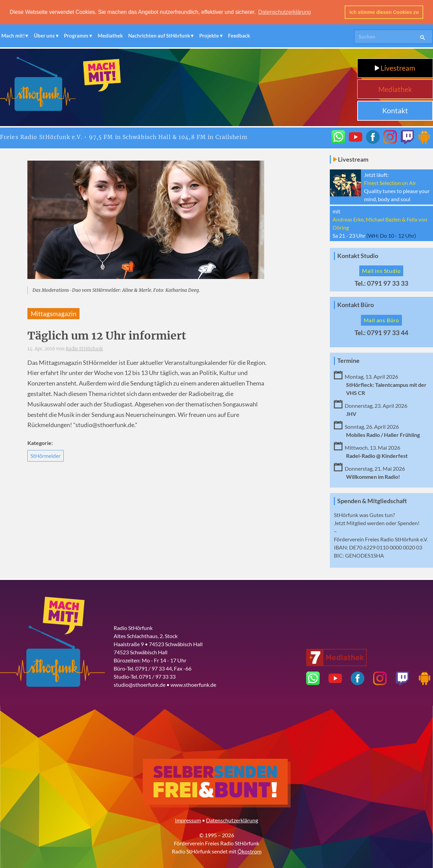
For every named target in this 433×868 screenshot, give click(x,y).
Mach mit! (13, 35)
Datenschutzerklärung (232, 819)
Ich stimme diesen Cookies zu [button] (384, 12)
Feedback (239, 35)
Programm (76, 35)
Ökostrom (249, 851)
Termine (348, 360)
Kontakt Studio (358, 255)
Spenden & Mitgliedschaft (372, 500)
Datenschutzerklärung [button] (284, 12)
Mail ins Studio (381, 270)
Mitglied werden (366, 522)
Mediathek (110, 35)
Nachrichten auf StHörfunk (159, 35)
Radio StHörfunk (84, 348)
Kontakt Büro (356, 304)
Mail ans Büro (381, 320)
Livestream (395, 67)
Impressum (188, 819)
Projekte (209, 35)
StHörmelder (45, 455)
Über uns (44, 35)
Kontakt (395, 110)
